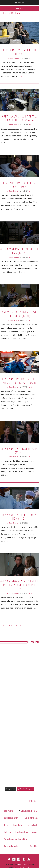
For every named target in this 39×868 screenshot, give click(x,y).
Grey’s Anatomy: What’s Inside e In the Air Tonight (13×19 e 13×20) (20, 585)
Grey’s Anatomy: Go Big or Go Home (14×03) (20, 185)
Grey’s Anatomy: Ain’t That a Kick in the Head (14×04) (20, 118)
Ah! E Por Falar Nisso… (29, 811)
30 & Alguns (8, 811)
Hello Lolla (8, 832)
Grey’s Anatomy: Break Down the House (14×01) (19, 314)
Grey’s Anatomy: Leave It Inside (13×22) (20, 450)
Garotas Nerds (32, 825)
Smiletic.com (22, 864)
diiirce (6, 825)
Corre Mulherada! (31, 818)
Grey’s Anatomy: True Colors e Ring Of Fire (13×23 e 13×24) (19, 381)
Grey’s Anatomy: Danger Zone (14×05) (19, 52)
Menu (21, 8)
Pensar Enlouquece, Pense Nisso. (16, 839)
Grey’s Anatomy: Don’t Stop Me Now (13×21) (19, 516)
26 (9, 625)
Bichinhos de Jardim (11, 818)
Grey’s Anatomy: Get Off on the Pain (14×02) (19, 251)
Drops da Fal (18, 825)
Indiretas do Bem (21, 832)
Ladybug (35, 832)
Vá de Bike (34, 846)
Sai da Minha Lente (11, 846)
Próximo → (16, 625)
